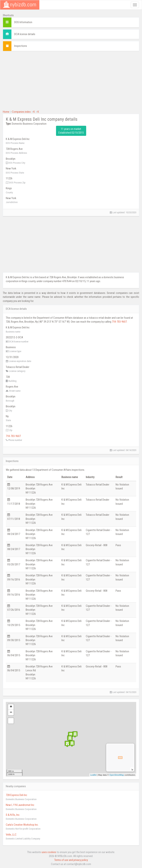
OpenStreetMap (117, 775)
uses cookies (49, 852)
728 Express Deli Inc (16, 795)
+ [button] (11, 707)
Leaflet (93, 775)
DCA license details (25, 34)
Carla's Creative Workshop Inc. (22, 825)
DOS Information (23, 22)
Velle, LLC (11, 835)
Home (6, 112)
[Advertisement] (71, 80)
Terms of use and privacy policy (71, 860)
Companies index (21, 112)
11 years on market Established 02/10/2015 (71, 131)
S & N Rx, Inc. (13, 815)
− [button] (11, 713)
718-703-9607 (119, 322)
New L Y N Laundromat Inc (20, 805)
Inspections (21, 46)
